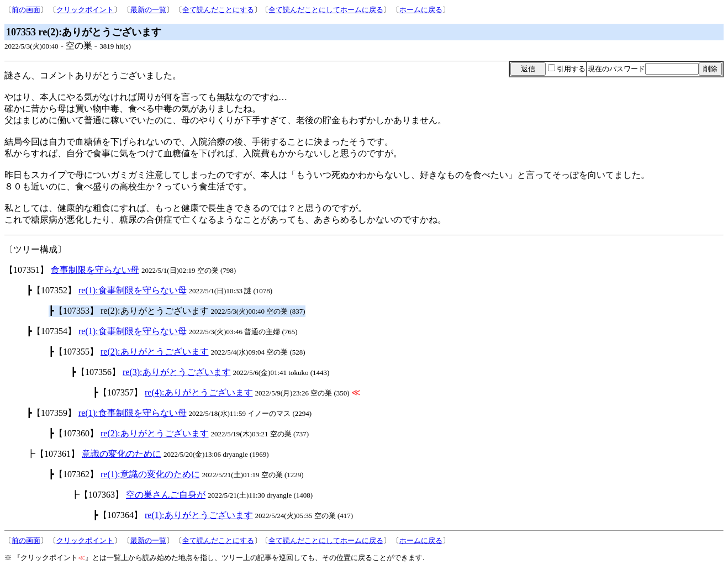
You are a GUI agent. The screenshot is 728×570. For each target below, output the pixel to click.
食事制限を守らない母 (95, 270)
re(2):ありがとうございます (155, 352)
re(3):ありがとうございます (177, 372)
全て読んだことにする (218, 10)
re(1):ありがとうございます (199, 515)
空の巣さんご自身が (166, 495)
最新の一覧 (148, 10)
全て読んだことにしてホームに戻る (326, 10)
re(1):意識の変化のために (150, 474)
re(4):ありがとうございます (199, 392)
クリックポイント (85, 10)
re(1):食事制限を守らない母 (133, 290)
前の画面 (26, 10)
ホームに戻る (421, 10)
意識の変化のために (122, 454)
